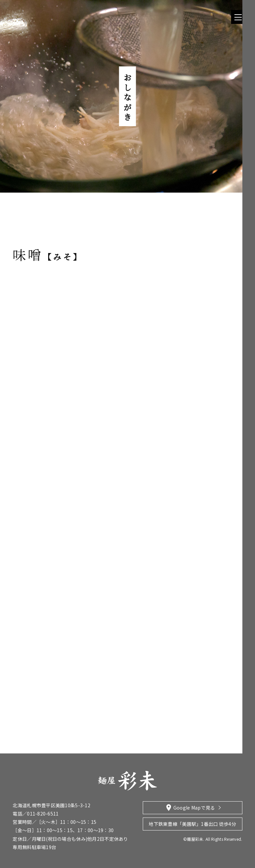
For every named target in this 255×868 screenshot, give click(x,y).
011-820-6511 (43, 814)
